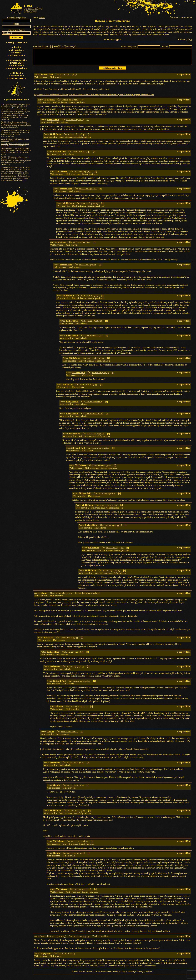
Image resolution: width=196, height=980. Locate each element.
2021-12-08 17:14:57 (100, 376)
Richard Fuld (47, 78)
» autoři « (16, 53)
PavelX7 (4, 122)
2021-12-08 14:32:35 (83, 175)
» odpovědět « (184, 78)
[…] (8, 119)
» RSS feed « (16, 73)
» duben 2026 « (16, 65)
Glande (44, 596)
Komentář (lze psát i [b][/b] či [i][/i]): (55, 47)
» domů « (16, 47)
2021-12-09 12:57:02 (102, 468)
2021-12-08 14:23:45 (81, 155)
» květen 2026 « (16, 63)
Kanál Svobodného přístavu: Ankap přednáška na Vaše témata (15, 105)
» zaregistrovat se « (16, 42)
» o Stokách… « (16, 50)
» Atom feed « (16, 76)
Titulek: (165, 47)
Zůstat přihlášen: (16, 30)
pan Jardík (4, 139)
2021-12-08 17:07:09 (96, 361)
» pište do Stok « (16, 55)
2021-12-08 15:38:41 (87, 268)
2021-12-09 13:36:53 (75, 669)
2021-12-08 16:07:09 (89, 299)
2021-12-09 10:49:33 (69, 641)
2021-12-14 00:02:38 (76, 856)
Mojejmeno (46, 957)
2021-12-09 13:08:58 (75, 655)
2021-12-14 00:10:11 (75, 788)
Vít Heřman (49, 103)
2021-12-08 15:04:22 (88, 192)
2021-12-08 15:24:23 (89, 206)
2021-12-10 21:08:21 (79, 844)
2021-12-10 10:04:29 (67, 957)
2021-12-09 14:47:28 (113, 528)
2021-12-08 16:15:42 (94, 339)
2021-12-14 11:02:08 (83, 892)
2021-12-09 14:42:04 (109, 508)
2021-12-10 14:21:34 (69, 735)
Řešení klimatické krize (112, 21)
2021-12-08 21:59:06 (96, 437)
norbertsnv (61, 245)
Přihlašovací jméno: (16, 18)
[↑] (83, 103)
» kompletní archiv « (16, 68)
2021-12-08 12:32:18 (70, 103)
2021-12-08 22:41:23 (63, 596)
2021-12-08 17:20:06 (94, 417)
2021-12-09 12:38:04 (100, 451)
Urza (3, 104)
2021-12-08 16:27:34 (88, 388)
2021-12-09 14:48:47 (112, 573)
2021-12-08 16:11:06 (94, 324)
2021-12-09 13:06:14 (107, 496)
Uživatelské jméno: (129, 47)
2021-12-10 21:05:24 (76, 814)
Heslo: (16, 24)
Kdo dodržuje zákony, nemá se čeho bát (15, 140)
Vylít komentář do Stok (112, 71)
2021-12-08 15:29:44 (82, 245)
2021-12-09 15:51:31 (81, 939)
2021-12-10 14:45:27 (79, 709)
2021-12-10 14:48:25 (75, 766)
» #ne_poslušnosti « (16, 60)
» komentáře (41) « (112, 39)
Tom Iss (42, 18)
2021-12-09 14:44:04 (81, 684)
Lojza (3, 130)
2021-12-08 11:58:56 (68, 78)
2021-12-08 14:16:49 (76, 137)
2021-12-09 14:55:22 (115, 551)
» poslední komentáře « (16, 100)
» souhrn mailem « (16, 78)
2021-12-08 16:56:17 (94, 405)
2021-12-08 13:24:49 (75, 123)
